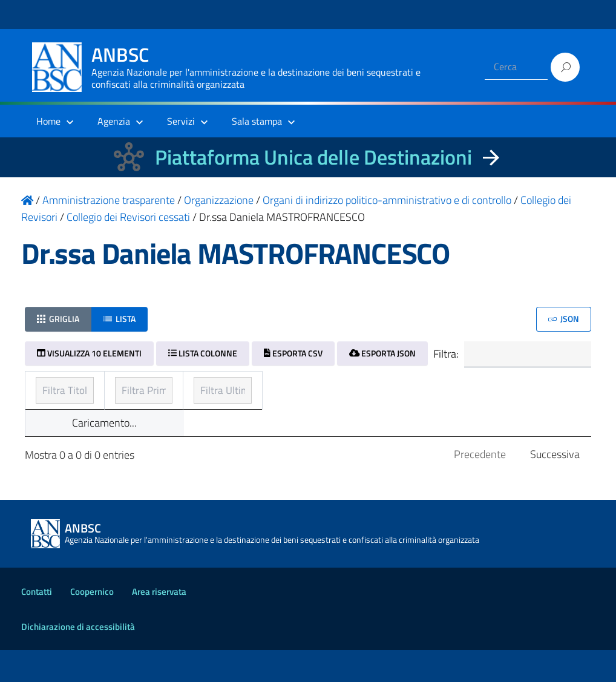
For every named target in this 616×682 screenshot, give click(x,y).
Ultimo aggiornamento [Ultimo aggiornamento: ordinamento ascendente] (469, 387)
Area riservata (159, 624)
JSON (564, 319)
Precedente (480, 486)
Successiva (555, 486)
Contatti (37, 624)
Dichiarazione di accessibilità (78, 659)
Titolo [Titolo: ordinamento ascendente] (50, 387)
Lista (120, 319)
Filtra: (511, 355)
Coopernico (92, 624)
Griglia (58, 319)
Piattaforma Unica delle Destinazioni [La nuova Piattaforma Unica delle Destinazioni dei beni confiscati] (313, 157)
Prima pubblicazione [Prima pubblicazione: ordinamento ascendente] (274, 387)
